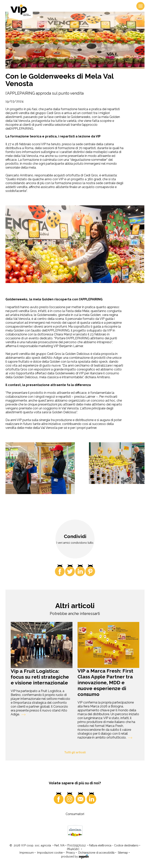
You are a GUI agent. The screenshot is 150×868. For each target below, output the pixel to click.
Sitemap (123, 853)
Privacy (71, 853)
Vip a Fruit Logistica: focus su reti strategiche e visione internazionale (40, 677)
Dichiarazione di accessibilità (96, 853)
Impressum (27, 853)
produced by (75, 856)
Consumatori (75, 814)
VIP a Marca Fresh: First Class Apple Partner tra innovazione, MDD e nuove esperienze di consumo (105, 682)
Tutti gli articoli (75, 752)
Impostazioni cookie (50, 853)
